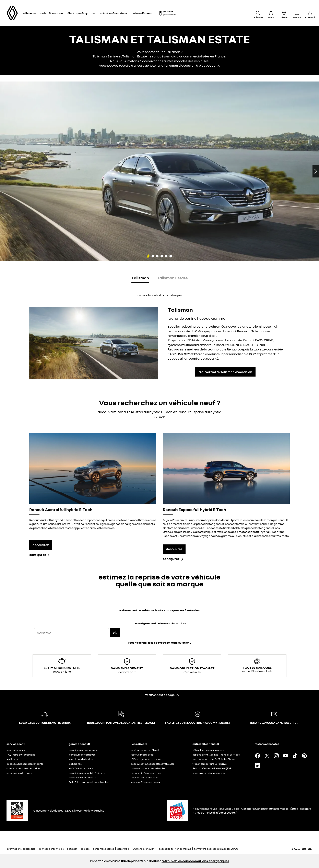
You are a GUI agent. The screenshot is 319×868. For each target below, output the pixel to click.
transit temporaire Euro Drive (210, 764)
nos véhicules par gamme (83, 750)
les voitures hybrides (81, 759)
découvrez (41, 545)
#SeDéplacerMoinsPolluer (141, 861)
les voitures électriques (82, 755)
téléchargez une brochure (146, 759)
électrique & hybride (81, 13)
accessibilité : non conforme (175, 849)
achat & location (52, 13)
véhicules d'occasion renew (208, 750)
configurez (38, 555)
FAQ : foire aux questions (21, 755)
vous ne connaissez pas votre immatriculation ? (160, 643)
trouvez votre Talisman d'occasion (225, 372)
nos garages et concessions (209, 773)
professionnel (170, 14)
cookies (85, 849)
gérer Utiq (123, 849)
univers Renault (142, 13)
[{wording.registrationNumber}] (72, 633)
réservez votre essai (142, 755)
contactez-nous (16, 750)
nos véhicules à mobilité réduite (87, 773)
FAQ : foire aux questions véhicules (88, 782)
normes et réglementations (146, 773)
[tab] (140, 279)
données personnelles (51, 849)
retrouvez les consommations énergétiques (195, 861)
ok (115, 632)
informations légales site (21, 849)
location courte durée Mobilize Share (214, 759)
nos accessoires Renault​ (83, 777)
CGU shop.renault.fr (144, 849)
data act (72, 849)
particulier (169, 11)
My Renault (13, 759)
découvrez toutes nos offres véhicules (152, 764)
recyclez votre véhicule (144, 777)
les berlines (75, 764)
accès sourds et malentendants (25, 764)
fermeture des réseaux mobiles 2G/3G (216, 849)
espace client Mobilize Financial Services (216, 755)
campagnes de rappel (20, 773)
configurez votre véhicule (145, 750)
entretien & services (113, 13)
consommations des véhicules (148, 768)
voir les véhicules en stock (145, 782)
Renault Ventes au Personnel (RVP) (212, 768)
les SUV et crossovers (81, 768)
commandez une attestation (23, 768)
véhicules (29, 13)
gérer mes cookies (103, 849)
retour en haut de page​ (160, 695)
